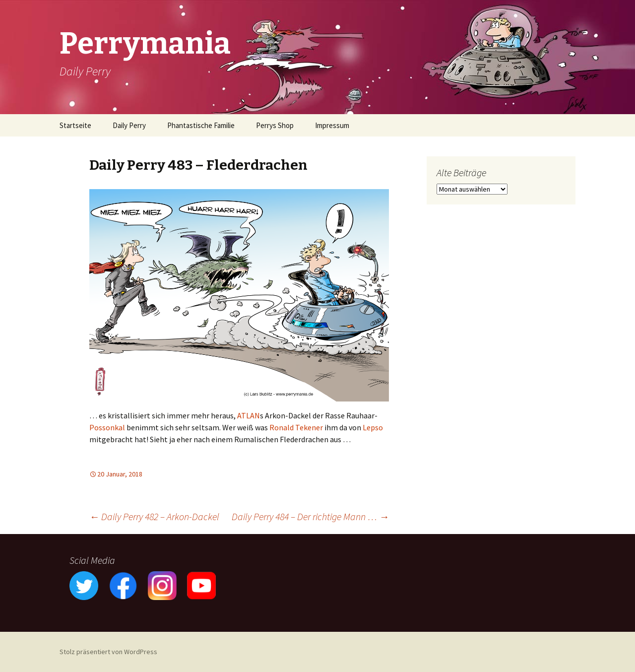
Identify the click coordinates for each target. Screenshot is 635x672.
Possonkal (107, 427)
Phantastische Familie (201, 125)
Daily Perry (129, 125)
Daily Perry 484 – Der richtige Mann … (310, 516)
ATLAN (249, 415)
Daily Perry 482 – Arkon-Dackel (154, 516)
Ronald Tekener (296, 427)
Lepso (373, 427)
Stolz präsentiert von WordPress (108, 652)
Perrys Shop (275, 125)
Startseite (75, 125)
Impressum (332, 125)
